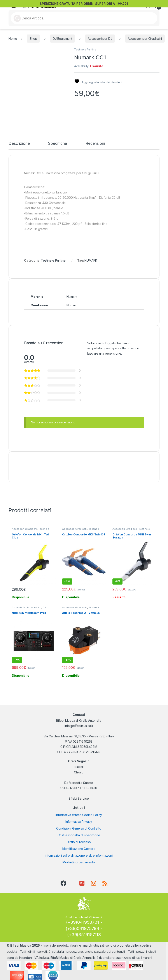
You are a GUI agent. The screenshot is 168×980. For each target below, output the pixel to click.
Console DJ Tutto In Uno (27, 605)
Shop (33, 39)
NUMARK (91, 258)
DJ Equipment (62, 39)
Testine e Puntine (85, 49)
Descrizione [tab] (19, 141)
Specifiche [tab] (58, 141)
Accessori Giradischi (24, 526)
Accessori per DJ (100, 39)
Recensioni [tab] (95, 141)
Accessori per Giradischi (145, 39)
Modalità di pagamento (79, 860)
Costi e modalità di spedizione (79, 832)
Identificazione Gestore (79, 846)
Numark (72, 294)
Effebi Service (79, 796)
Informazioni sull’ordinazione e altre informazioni (79, 853)
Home (13, 39)
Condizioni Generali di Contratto (79, 826)
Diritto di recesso (79, 839)
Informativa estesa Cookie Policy (79, 812)
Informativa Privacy (79, 819)
